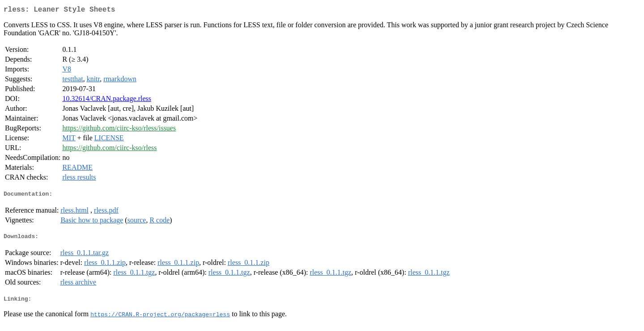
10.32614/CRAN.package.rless (107, 100)
